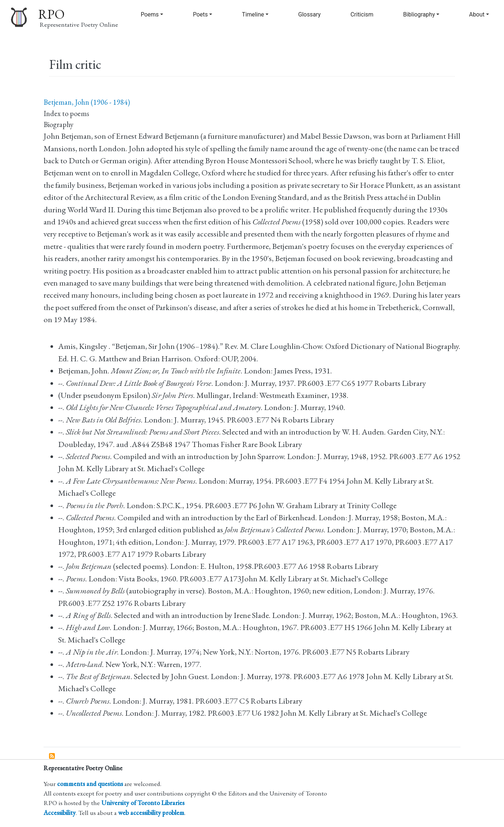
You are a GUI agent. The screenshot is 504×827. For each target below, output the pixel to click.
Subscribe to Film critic (52, 756)
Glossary (309, 14)
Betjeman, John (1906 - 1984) (87, 102)
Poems (150, 14)
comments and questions (90, 784)
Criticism (362, 14)
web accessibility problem (151, 813)
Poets (200, 14)
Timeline (253, 14)
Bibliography (419, 14)
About (477, 14)
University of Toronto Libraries (143, 803)
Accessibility (60, 813)
